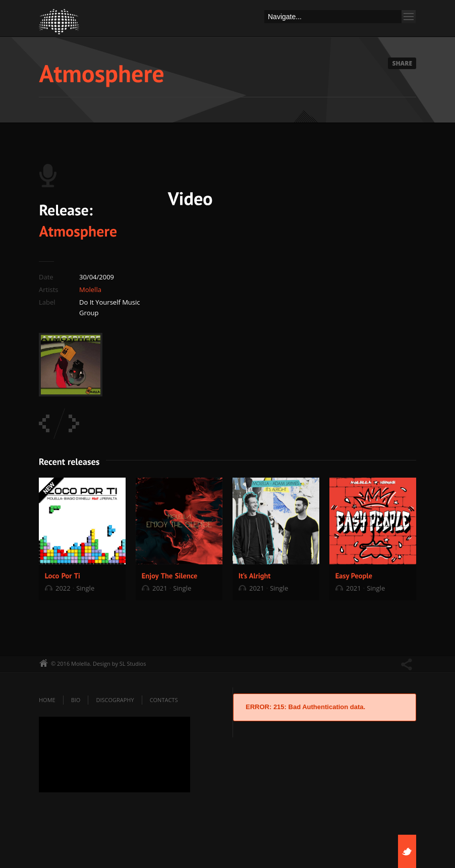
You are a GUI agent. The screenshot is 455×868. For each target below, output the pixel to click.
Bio (76, 700)
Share (402, 63)
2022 (63, 588)
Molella (90, 290)
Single (85, 588)
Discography (115, 700)
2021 (160, 588)
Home (47, 700)
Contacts (164, 700)
